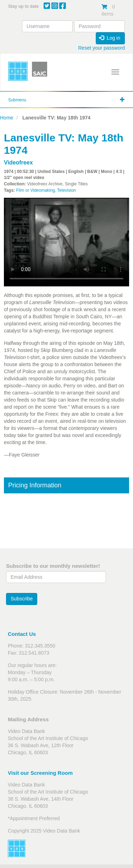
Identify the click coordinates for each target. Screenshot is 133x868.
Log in (110, 38)
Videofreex (18, 163)
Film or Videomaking (35, 190)
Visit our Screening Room (40, 773)
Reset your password (101, 48)
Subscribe (22, 599)
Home (7, 118)
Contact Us (22, 634)
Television (66, 190)
